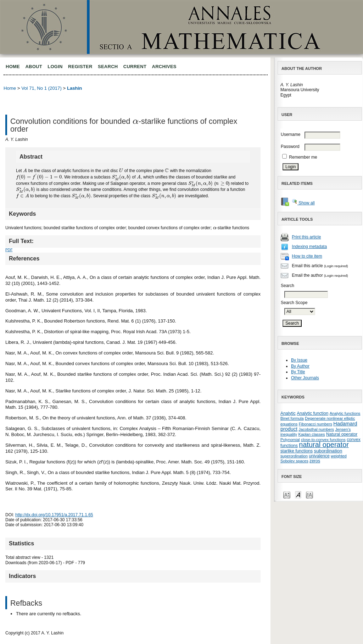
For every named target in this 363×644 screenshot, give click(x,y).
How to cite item (307, 256)
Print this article (306, 237)
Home (13, 67)
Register (80, 67)
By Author (300, 366)
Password (290, 147)
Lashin (75, 88)
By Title (298, 372)
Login (55, 67)
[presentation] (136, 121)
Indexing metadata (309, 247)
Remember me (303, 157)
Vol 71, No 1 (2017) (41, 88)
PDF (9, 250)
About (34, 67)
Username (291, 134)
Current (135, 67)
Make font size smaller (287, 494)
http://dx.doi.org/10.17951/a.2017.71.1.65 (54, 515)
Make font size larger (309, 494)
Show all (303, 203)
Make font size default (298, 494)
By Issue (299, 360)
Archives (164, 67)
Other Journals (305, 378)
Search (108, 67)
